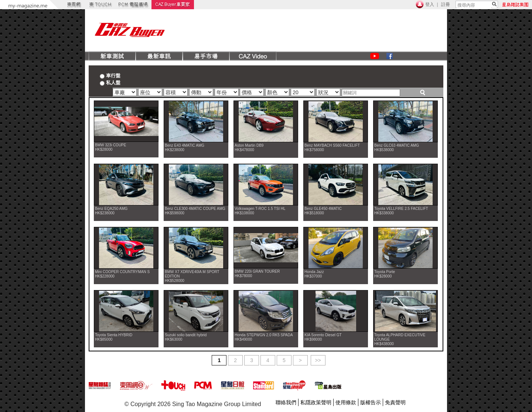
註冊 (446, 4)
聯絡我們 (286, 402)
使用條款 (346, 402)
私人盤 (110, 82)
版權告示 (371, 402)
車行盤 (110, 75)
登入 (430, 4)
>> (318, 360)
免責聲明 (395, 402)
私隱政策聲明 (316, 402)
